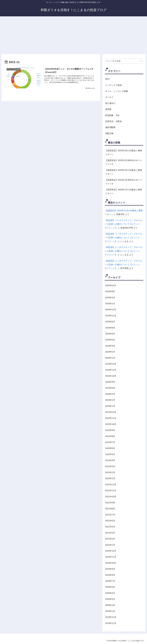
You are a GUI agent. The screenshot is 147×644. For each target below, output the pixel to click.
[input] (124, 61)
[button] (141, 61)
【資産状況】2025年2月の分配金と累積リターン (124, 172)
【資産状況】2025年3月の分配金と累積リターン (124, 152)
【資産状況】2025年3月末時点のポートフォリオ (124, 162)
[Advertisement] (73, 35)
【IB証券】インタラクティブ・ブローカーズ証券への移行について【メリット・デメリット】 (123, 224)
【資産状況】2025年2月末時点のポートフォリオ (124, 182)
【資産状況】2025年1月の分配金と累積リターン (124, 191)
